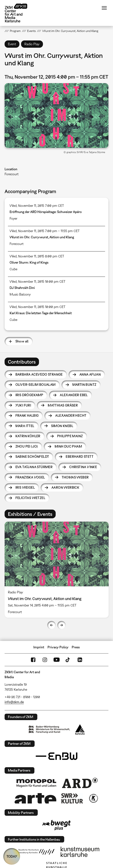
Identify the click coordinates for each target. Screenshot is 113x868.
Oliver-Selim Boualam (36, 385)
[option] (57, 570)
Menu (104, 8)
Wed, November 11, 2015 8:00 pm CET (37, 256)
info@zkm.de (14, 702)
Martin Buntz (84, 385)
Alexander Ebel (74, 395)
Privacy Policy (58, 647)
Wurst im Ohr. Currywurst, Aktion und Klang (42, 237)
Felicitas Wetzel (30, 498)
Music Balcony (20, 294)
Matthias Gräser (63, 405)
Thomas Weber (75, 477)
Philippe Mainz (70, 436)
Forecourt (12, 174)
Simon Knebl (62, 426)
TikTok (68, 660)
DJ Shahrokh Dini (22, 288)
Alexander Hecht (71, 415)
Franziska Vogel (30, 477)
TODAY (12, 856)
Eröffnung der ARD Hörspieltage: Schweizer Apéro (46, 212)
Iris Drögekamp (29, 395)
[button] (57, 116)
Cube (13, 269)
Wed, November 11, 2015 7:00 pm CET (37, 206)
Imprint (39, 647)
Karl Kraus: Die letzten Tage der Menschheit (41, 313)
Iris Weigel (25, 487)
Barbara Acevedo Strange (39, 374)
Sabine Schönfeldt (32, 457)
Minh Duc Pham (68, 446)
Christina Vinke (83, 467)
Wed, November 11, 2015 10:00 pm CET (38, 281)
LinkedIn (80, 660)
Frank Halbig (27, 415)
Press (76, 647)
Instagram (45, 660)
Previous (51, 625)
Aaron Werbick (65, 487)
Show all (22, 341)
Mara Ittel (25, 426)
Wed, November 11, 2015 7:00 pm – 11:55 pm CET (45, 231)
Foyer (13, 218)
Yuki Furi (23, 405)
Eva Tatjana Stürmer (34, 467)
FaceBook (33, 660)
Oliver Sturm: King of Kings (29, 262)
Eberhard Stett (80, 457)
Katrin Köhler (28, 436)
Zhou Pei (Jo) (27, 446)
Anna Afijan (90, 374)
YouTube (56, 660)
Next (62, 625)
